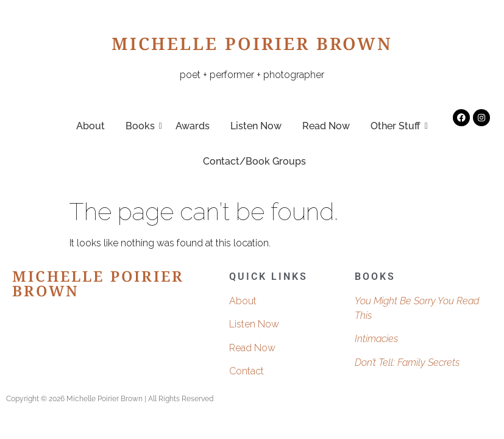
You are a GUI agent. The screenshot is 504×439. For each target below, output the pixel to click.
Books (142, 126)
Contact (247, 371)
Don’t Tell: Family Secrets (407, 362)
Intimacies (376, 339)
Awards (193, 126)
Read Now (326, 126)
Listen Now (256, 126)
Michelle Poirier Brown (252, 47)
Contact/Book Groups (254, 161)
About (91, 126)
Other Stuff (398, 126)
